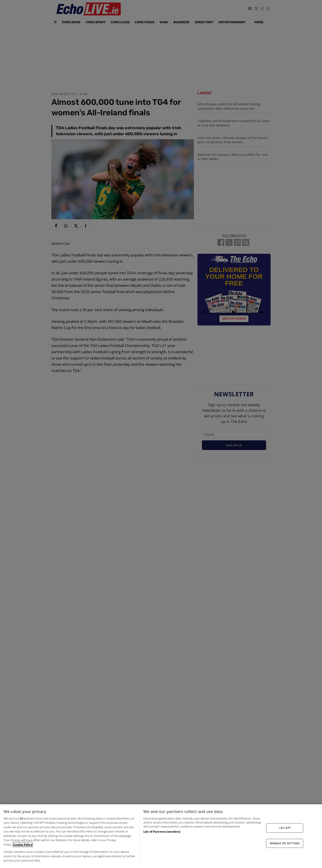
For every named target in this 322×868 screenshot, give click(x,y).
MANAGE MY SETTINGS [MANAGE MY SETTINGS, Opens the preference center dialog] (285, 843)
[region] (161, 836)
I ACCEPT (285, 828)
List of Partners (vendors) (162, 832)
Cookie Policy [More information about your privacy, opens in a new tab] (23, 845)
